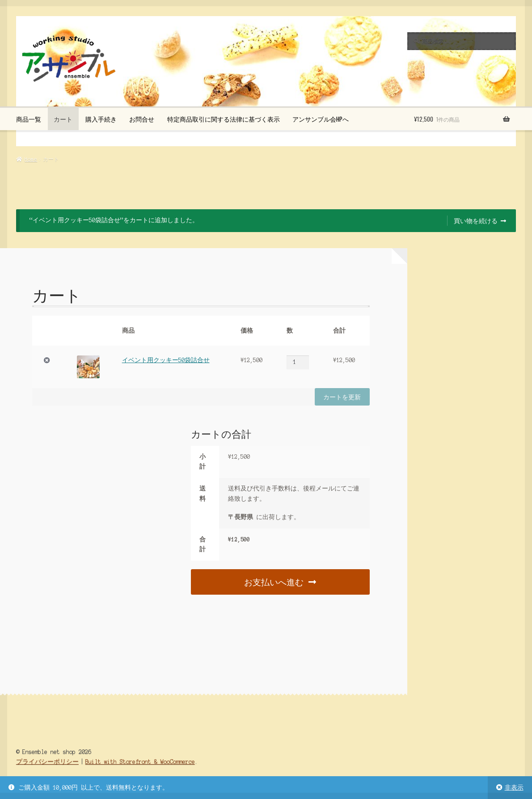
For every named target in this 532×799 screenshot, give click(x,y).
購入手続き (101, 119)
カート (63, 119)
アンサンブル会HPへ (321, 119)
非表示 (514, 788)
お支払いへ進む (274, 581)
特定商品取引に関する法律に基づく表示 (224, 119)
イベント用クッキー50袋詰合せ (166, 360)
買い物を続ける (476, 220)
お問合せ (142, 119)
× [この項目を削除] (47, 360)
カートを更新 (342, 397)
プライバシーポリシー (47, 762)
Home (31, 159)
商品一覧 (29, 119)
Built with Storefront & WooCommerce (140, 762)
